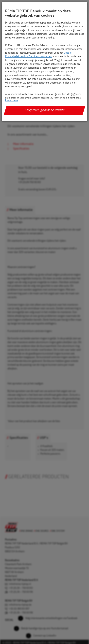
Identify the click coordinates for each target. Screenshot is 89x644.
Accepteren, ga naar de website (44, 110)
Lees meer (12, 100)
